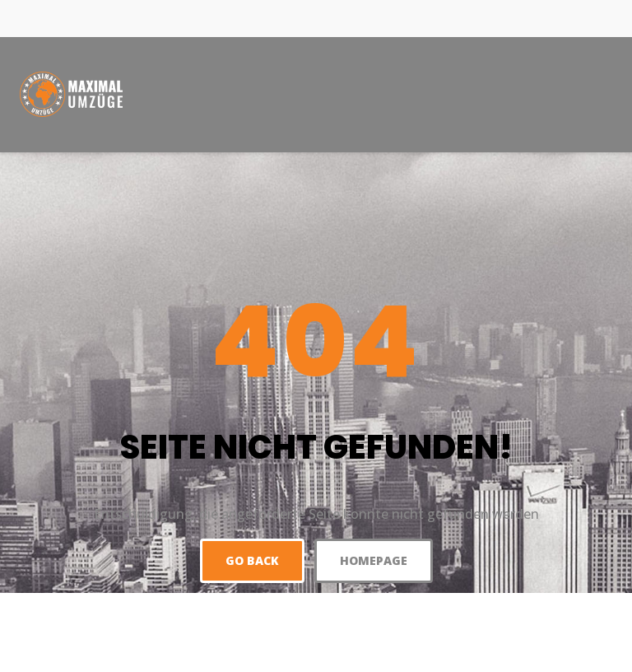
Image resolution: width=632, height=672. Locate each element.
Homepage (374, 560)
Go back (252, 560)
